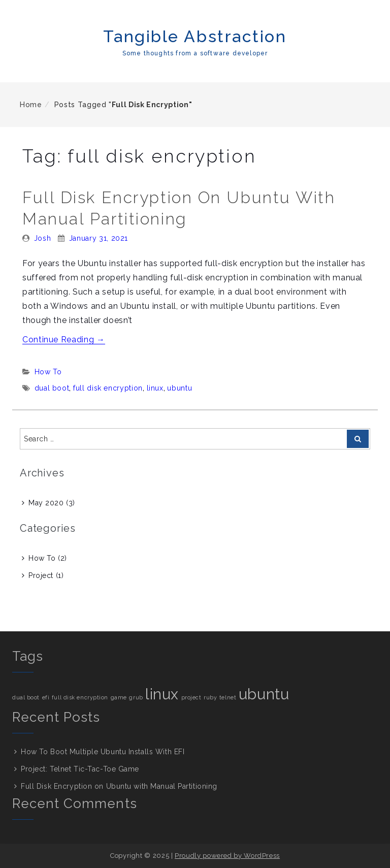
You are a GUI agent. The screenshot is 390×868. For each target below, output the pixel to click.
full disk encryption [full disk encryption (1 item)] (80, 697)
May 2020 (46, 503)
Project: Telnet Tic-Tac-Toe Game (80, 769)
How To (48, 372)
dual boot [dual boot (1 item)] (26, 697)
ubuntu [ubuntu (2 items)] (264, 694)
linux (155, 388)
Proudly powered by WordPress (227, 856)
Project (41, 575)
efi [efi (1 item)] (46, 697)
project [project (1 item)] (191, 697)
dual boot (52, 388)
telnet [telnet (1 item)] (228, 697)
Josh (43, 238)
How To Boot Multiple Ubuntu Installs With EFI (103, 752)
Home (31, 105)
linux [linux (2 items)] (162, 694)
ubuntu (180, 388)
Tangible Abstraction (195, 36)
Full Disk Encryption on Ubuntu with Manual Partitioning (119, 786)
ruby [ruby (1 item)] (210, 697)
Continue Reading (64, 340)
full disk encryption (108, 388)
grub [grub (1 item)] (136, 697)
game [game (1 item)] (119, 697)
